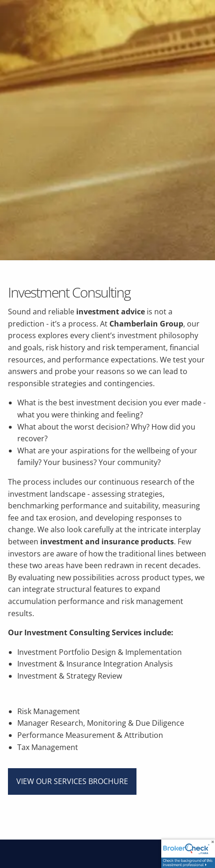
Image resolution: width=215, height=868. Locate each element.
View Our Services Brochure (72, 781)
